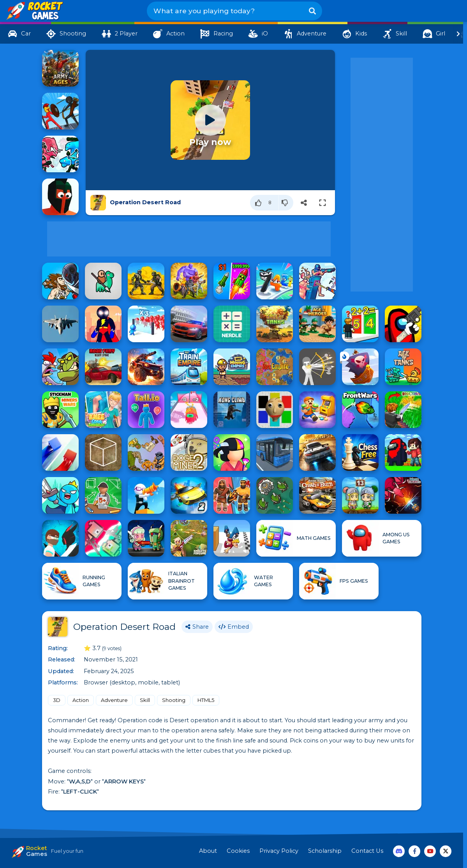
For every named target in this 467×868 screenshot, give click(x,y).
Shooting (174, 700)
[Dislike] (286, 203)
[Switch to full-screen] (322, 203)
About (208, 851)
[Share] (304, 203)
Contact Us (367, 851)
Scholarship (325, 851)
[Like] (264, 203)
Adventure (114, 700)
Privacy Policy (279, 851)
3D (57, 700)
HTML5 (206, 700)
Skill (145, 700)
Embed (234, 627)
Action (81, 700)
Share (197, 627)
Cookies (238, 851)
